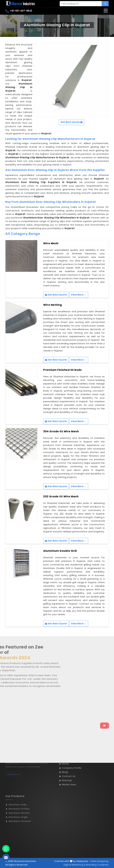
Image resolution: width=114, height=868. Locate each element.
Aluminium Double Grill (60, 551)
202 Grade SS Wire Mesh (61, 496)
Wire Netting (52, 305)
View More (79, 295)
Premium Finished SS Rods (62, 370)
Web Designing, (100, 861)
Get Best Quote (56, 295)
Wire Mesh (51, 243)
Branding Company (97, 865)
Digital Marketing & (75, 865)
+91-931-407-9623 (19, 11)
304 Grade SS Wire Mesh (61, 431)
